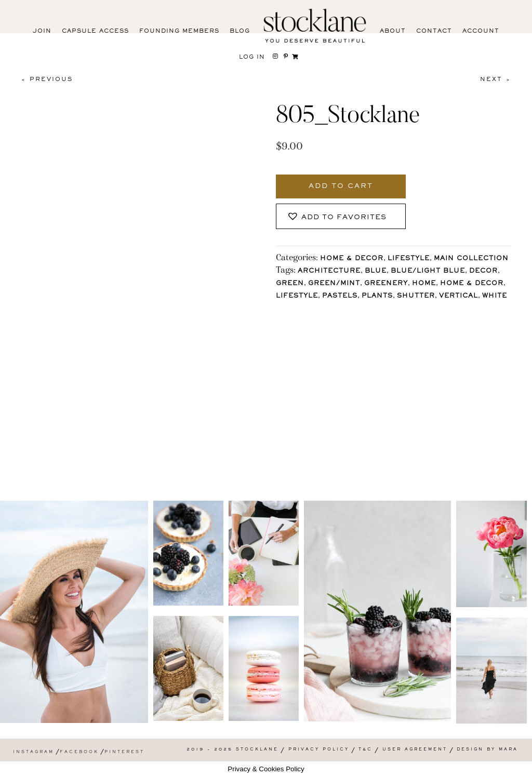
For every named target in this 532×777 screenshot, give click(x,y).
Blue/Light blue (428, 271)
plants (377, 296)
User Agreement (415, 750)
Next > (496, 79)
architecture (329, 271)
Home (424, 284)
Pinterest (124, 752)
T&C (365, 750)
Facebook (79, 752)
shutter (416, 296)
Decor (483, 271)
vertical (458, 296)
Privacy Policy (319, 750)
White (495, 296)
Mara (508, 750)
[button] (341, 216)
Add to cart (341, 186)
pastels (340, 296)
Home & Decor (352, 259)
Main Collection (471, 259)
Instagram (34, 752)
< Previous (47, 79)
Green (290, 284)
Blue (376, 271)
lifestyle (297, 296)
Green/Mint (334, 284)
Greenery (386, 284)
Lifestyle (409, 259)
